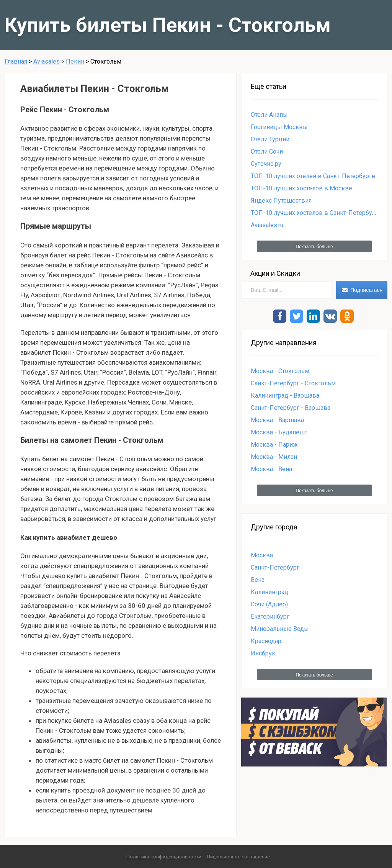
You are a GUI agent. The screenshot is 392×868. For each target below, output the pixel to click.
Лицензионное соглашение (238, 857)
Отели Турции (270, 139)
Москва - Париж (274, 445)
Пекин (75, 61)
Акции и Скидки (275, 273)
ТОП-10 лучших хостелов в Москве (301, 188)
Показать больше (314, 247)
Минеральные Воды (280, 629)
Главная (16, 61)
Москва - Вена (271, 469)
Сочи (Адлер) (269, 604)
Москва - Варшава (277, 420)
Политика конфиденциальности (164, 857)
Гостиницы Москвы (279, 127)
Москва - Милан (274, 457)
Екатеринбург (270, 617)
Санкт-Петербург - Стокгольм (293, 383)
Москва (262, 555)
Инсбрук (263, 653)
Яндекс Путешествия (281, 201)
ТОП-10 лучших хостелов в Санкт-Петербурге (316, 213)
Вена (258, 580)
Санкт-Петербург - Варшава (291, 408)
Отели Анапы (269, 115)
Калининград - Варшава (285, 396)
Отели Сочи (267, 151)
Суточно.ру (266, 164)
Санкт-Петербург (275, 567)
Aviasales (47, 61)
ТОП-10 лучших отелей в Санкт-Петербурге (313, 176)
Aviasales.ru (267, 225)
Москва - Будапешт (279, 432)
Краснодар (266, 641)
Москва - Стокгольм (280, 371)
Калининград (269, 592)
